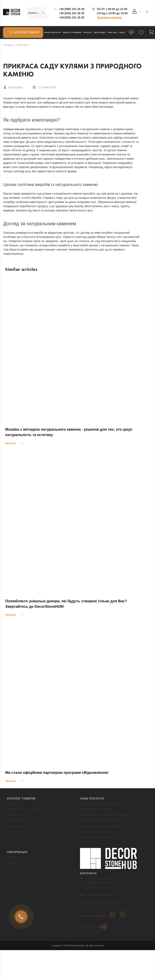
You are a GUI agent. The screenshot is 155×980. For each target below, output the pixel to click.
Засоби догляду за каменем (25, 811)
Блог (122, 32)
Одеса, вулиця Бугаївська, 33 (102, 904)
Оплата (88, 32)
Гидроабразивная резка (95, 833)
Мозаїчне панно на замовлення (100, 822)
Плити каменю (16, 833)
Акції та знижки (72, 32)
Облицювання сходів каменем (100, 805)
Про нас (112, 32)
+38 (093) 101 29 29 (72, 17)
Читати (10, 443)
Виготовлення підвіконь (95, 839)
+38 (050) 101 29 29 (72, 13)
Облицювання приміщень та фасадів (104, 817)
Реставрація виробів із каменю (100, 828)
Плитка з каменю (18, 822)
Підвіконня (14, 828)
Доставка (100, 32)
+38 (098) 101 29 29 (72, 9)
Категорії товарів (23, 32)
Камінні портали (17, 817)
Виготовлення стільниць (96, 811)
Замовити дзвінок (109, 17)
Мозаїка (12, 805)
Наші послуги (52, 32)
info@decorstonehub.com (98, 897)
